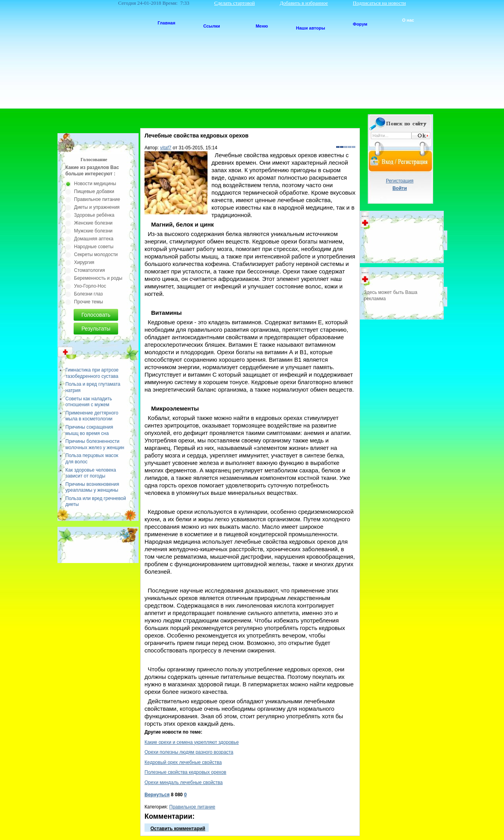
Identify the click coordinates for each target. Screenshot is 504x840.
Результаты (96, 329)
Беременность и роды (98, 278)
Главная (166, 23)
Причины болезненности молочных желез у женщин (95, 444)
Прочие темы (89, 302)
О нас (408, 20)
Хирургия (84, 262)
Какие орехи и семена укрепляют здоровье (192, 742)
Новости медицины (95, 184)
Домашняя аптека (94, 239)
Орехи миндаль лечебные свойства (184, 782)
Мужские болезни (93, 231)
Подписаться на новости (379, 3)
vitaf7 (166, 148)
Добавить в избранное (304, 3)
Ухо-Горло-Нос (90, 286)
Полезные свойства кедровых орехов (185, 772)
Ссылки (212, 26)
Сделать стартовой (234, 3)
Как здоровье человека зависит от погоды (91, 473)
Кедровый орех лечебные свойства (183, 762)
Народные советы (94, 247)
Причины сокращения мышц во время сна (89, 430)
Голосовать (96, 315)
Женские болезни (93, 223)
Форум (360, 24)
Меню (262, 26)
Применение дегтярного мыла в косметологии (92, 416)
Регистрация (400, 181)
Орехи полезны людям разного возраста (189, 752)
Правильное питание (192, 807)
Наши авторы (311, 28)
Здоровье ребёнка (94, 215)
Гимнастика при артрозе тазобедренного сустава (92, 373)
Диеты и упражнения (97, 207)
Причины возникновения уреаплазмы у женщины (92, 487)
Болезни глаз (88, 294)
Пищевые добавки (94, 191)
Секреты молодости (96, 255)
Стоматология (90, 270)
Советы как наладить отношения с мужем (89, 402)
